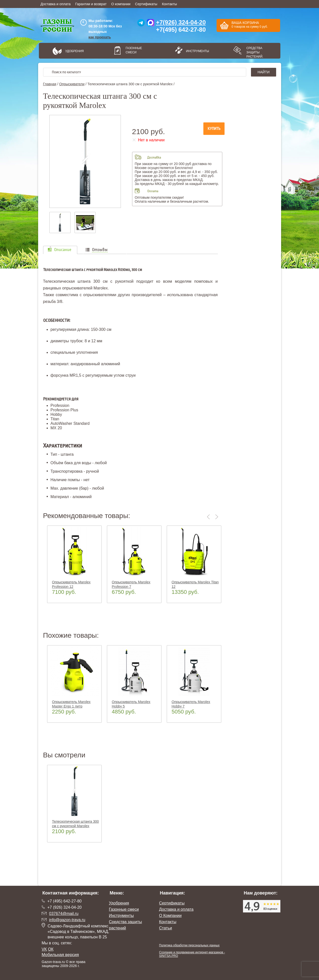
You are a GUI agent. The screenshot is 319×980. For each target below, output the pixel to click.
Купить (214, 129)
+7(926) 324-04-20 (181, 22)
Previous (209, 517)
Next (217, 517)
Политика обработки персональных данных (189, 945)
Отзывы (100, 250)
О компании (121, 4)
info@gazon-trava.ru (67, 920)
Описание (63, 250)
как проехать (100, 37)
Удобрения (75, 51)
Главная (50, 84)
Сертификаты (146, 4)
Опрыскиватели (72, 84)
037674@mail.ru (64, 914)
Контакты (169, 4)
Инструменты (196, 51)
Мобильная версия (60, 955)
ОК (51, 949)
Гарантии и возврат (91, 4)
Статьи (165, 928)
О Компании (170, 916)
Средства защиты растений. (255, 52)
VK (44, 949)
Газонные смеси (134, 50)
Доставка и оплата (56, 4)
